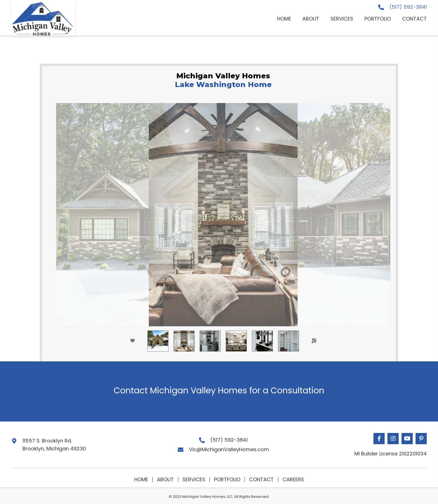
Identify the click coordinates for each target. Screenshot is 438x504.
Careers (293, 480)
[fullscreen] (314, 341)
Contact (261, 480)
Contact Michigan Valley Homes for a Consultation (219, 391)
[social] (133, 341)
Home (141, 480)
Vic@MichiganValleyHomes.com (229, 449)
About (165, 480)
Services (194, 480)
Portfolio (227, 480)
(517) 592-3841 (408, 7)
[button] (379, 439)
